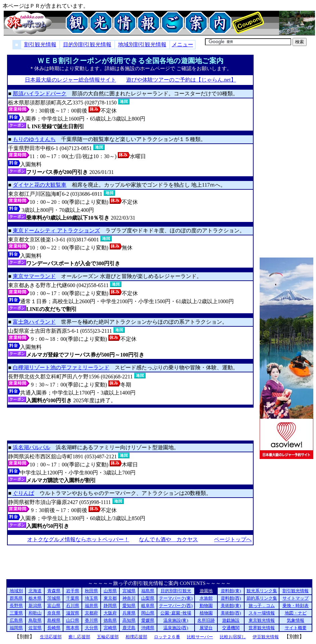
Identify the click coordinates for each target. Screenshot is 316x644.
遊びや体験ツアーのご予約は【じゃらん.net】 (181, 80)
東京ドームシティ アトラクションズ (56, 231)
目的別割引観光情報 (87, 44)
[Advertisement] (130, 424)
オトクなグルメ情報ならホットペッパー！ (78, 539)
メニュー (182, 44)
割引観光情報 (40, 44)
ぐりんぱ (23, 493)
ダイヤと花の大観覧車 (40, 185)
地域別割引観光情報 (142, 44)
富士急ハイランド (34, 322)
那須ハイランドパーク (40, 94)
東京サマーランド (34, 276)
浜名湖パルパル (32, 447)
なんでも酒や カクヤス (168, 539)
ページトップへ (233, 539)
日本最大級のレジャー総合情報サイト (70, 80)
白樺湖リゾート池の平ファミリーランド (61, 367)
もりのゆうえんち (34, 139)
